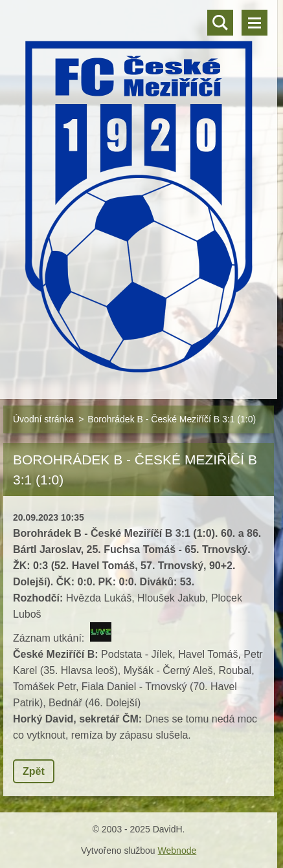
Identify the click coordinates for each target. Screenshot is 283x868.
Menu (255, 23)
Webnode (177, 851)
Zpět (34, 771)
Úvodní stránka (43, 419)
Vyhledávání (220, 23)
